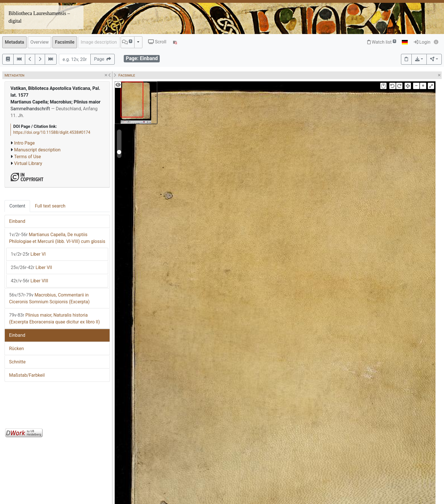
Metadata (14, 42)
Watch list (382, 42)
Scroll (157, 42)
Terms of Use (28, 157)
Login (422, 42)
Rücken (16, 349)
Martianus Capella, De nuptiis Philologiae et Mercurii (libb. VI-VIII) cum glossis (57, 238)
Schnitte (17, 362)
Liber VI (28, 254)
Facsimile (65, 42)
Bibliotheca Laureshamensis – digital (39, 17)
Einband (17, 221)
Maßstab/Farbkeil (27, 375)
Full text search (50, 206)
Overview (40, 42)
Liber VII (31, 267)
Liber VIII (29, 281)
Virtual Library (28, 163)
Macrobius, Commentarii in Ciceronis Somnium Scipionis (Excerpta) (49, 298)
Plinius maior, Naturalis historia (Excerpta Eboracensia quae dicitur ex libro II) (55, 318)
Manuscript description (37, 150)
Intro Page (24, 143)
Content (17, 206)
